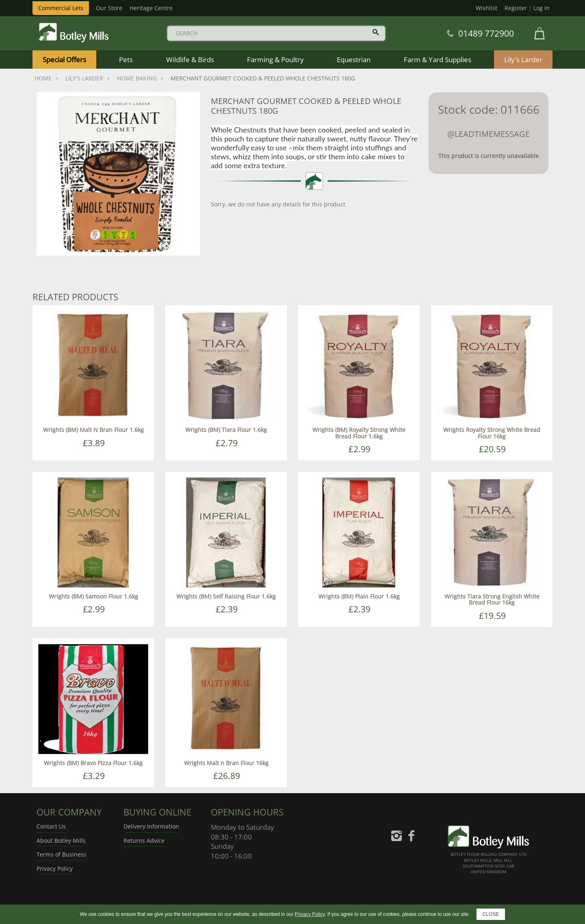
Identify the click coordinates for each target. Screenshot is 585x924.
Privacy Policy (55, 869)
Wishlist (486, 8)
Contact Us (51, 826)
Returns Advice (144, 840)
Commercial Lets (61, 8)
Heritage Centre (151, 8)
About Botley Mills (61, 840)
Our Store (109, 8)
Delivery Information (151, 826)
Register (516, 8)
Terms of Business (62, 854)
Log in (542, 8)
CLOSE (491, 914)
